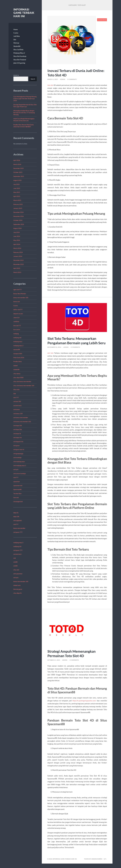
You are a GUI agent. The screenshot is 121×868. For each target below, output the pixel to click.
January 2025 (18, 208)
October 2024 (18, 220)
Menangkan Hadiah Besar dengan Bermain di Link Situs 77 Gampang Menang (24, 113)
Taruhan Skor (17, 493)
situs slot (16, 570)
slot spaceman (18, 574)
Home (16, 29)
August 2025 (17, 180)
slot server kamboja (20, 474)
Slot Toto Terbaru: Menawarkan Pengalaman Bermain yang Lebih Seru (74, 343)
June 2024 (17, 236)
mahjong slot (17, 338)
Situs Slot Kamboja (20, 56)
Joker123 (16, 318)
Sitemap (16, 43)
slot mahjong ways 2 (20, 465)
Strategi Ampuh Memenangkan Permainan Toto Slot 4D (73, 658)
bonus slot (17, 302)
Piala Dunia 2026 (19, 358)
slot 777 (16, 398)
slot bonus (17, 409)
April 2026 (17, 160)
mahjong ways (18, 342)
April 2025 (17, 196)
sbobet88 (16, 370)
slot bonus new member (21, 417)
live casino (17, 330)
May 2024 (17, 240)
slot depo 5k (17, 434)
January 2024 (18, 256)
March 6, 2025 (53, 79)
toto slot (16, 497)
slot (15, 558)
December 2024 (18, 212)
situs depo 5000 (18, 378)
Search (16, 75)
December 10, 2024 (55, 352)
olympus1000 (18, 354)
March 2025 (17, 200)
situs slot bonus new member (22, 381)
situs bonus (17, 374)
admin (63, 79)
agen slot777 (18, 290)
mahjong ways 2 (18, 346)
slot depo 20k (18, 429)
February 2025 (18, 204)
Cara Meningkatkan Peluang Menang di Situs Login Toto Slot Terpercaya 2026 (25, 99)
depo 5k (16, 513)
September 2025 (19, 176)
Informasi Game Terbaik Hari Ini (24, 13)
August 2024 (17, 228)
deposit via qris (18, 314)
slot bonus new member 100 (22, 422)
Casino (16, 33)
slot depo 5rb (17, 437)
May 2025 (17, 192)
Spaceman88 (17, 489)
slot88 (15, 562)
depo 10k (16, 517)
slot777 (16, 477)
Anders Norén (97, 863)
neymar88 (17, 350)
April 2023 (17, 268)
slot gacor (16, 446)
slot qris (16, 469)
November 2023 (19, 264)
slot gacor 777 (18, 532)
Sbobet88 (17, 46)
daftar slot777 (18, 310)
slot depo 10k (18, 426)
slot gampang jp (18, 454)
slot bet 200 (17, 401)
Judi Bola (17, 36)
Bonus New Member (20, 294)
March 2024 (17, 248)
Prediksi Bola (18, 361)
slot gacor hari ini (19, 449)
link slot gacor (18, 589)
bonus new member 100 (21, 298)
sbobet (16, 366)
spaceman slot (18, 485)
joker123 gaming (19, 63)
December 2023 (18, 260)
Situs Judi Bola (18, 50)
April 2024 (17, 244)
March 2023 (17, 272)
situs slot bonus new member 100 (24, 386)
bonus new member (19, 528)
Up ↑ (105, 863)
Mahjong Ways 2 (19, 53)
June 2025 (17, 188)
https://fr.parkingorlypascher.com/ (84, 705)
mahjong (16, 334)
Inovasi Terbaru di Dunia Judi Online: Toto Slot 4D (71, 73)
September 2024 (19, 224)
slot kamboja (17, 457)
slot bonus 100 (18, 414)
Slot (15, 40)
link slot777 (17, 326)
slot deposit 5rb (18, 442)
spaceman (17, 482)
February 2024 (18, 252)
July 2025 (17, 184)
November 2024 (19, 216)
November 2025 (19, 168)
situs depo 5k (18, 593)
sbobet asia (17, 585)
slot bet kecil (17, 406)
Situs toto (16, 389)
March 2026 (17, 164)
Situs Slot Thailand (20, 60)
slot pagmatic (18, 520)
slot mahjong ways (19, 462)
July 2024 (17, 232)
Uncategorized (18, 502)
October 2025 (18, 172)
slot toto (51, 357)
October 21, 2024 (54, 665)
